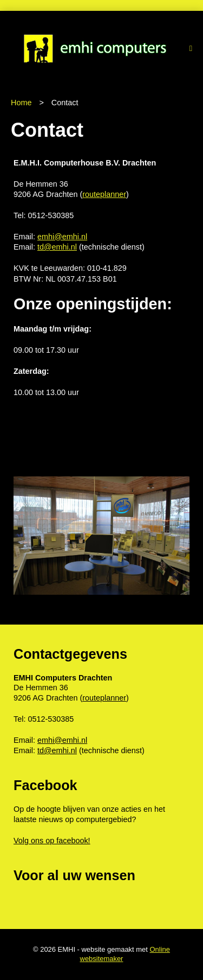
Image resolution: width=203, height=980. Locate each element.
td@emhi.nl (57, 247)
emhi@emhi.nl (62, 237)
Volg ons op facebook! (52, 841)
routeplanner (104, 194)
